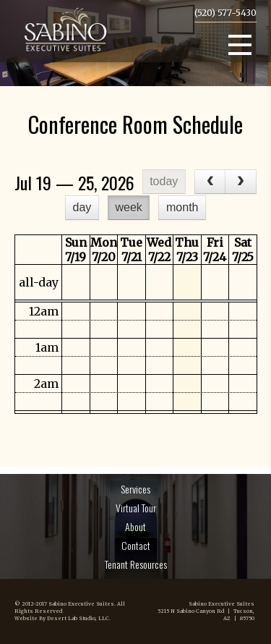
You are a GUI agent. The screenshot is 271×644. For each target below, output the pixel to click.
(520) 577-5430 (225, 13)
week (128, 207)
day (82, 207)
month (182, 207)
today (164, 181)
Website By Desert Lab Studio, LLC (62, 618)
